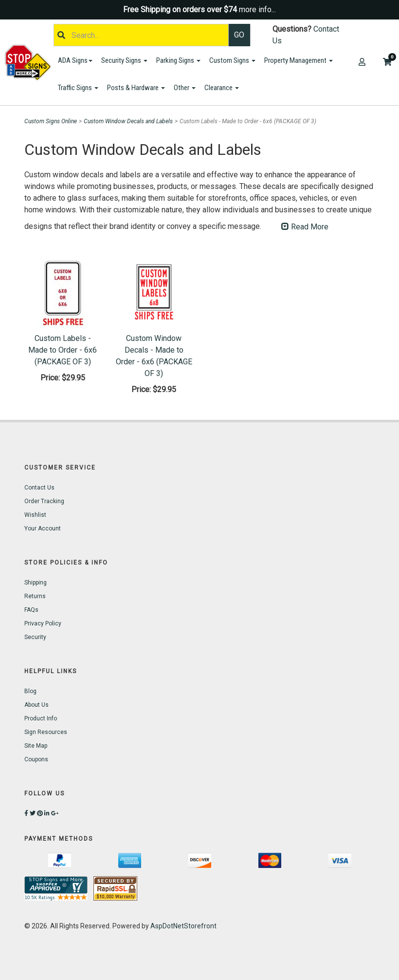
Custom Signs (232, 60)
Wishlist (35, 515)
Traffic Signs (78, 88)
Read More (305, 227)
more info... (257, 9)
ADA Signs (75, 60)
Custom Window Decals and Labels (128, 121)
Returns (35, 596)
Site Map (36, 746)
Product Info (41, 718)
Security (35, 637)
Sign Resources (46, 732)
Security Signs (124, 60)
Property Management (299, 60)
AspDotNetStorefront (183, 926)
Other (185, 88)
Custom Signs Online (51, 121)
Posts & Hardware (136, 88)
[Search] (141, 35)
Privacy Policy (43, 623)
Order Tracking (44, 501)
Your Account (43, 528)
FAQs (31, 610)
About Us (36, 705)
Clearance (222, 88)
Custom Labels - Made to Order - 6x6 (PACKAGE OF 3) (63, 350)
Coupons (36, 759)
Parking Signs (178, 60)
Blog (30, 691)
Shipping (36, 583)
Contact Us (39, 488)
